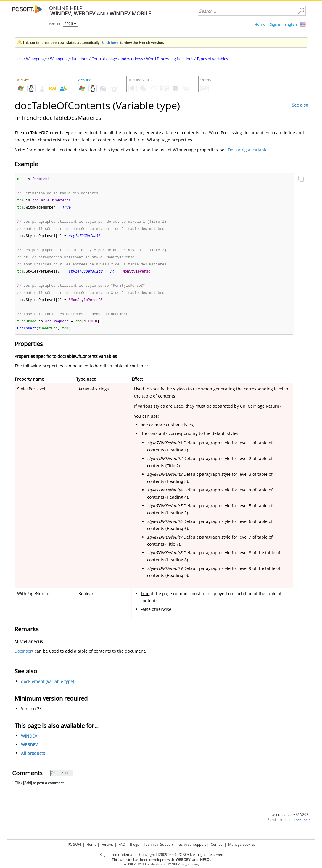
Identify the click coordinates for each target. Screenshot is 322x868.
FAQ (122, 844)
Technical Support (158, 844)
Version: (56, 24)
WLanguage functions (69, 59)
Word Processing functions (170, 59)
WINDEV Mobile (149, 864)
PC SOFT (75, 844)
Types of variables (212, 59)
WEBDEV (29, 750)
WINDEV (29, 741)
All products (33, 759)
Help (19, 59)
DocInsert (24, 656)
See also (300, 105)
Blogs (135, 844)
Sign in (276, 24)
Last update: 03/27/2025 (290, 820)
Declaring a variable (248, 150)
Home (260, 24)
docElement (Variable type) (48, 687)
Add (59, 778)
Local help (302, 825)
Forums (107, 844)
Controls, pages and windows (117, 59)
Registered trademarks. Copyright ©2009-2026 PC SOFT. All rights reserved (161, 855)
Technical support (191, 844)
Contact (217, 844)
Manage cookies (242, 844)
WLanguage (36, 59)
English (291, 24)
